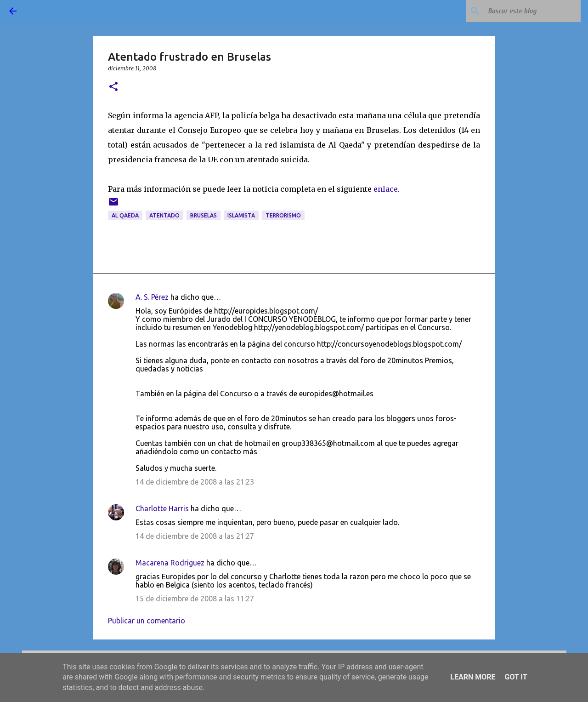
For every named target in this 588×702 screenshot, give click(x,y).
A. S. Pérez (152, 297)
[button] (113, 87)
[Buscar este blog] (532, 11)
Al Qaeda (125, 215)
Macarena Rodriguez (170, 563)
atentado (164, 215)
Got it (516, 677)
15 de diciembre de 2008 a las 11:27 (195, 599)
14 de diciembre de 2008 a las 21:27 (195, 536)
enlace (386, 189)
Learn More (473, 677)
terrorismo (283, 215)
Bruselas (204, 215)
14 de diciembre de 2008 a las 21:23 (195, 482)
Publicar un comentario (147, 621)
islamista (241, 215)
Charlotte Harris (162, 508)
